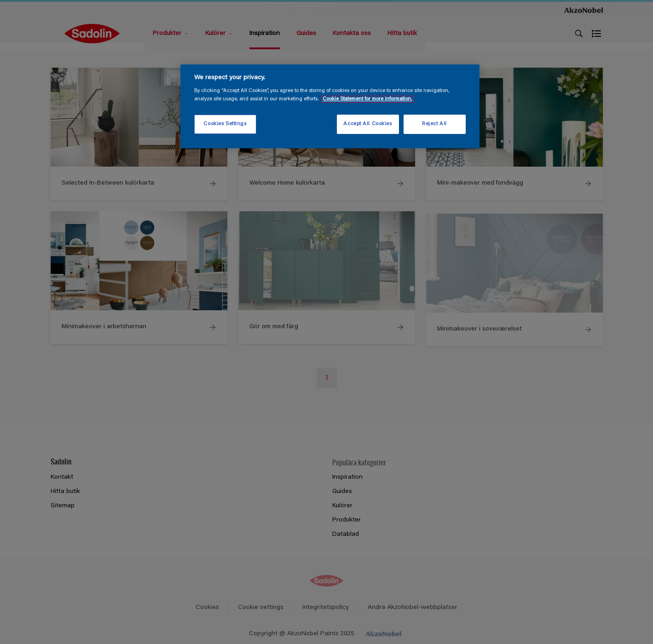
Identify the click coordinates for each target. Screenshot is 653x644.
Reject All (434, 124)
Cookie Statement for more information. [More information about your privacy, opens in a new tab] (367, 99)
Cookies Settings (225, 124)
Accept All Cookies (367, 124)
